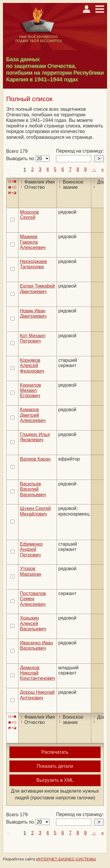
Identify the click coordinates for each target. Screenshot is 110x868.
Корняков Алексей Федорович (32, 366)
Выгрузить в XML (55, 780)
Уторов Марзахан (31, 571)
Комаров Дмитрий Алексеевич (33, 415)
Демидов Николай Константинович (38, 673)
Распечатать (55, 752)
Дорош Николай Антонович (37, 695)
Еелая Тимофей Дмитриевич (37, 289)
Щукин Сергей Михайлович (35, 511)
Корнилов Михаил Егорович (31, 390)
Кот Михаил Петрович (33, 338)
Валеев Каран (35, 459)
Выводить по (21, 159)
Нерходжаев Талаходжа (33, 264)
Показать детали (55, 766)
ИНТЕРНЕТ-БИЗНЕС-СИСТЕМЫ (66, 859)
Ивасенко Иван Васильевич (37, 645)
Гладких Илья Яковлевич (35, 437)
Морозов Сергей (29, 215)
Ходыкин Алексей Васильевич (33, 623)
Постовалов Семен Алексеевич (33, 599)
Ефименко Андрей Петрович (31, 549)
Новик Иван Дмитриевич (33, 313)
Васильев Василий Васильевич (33, 489)
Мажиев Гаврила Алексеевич (33, 242)
